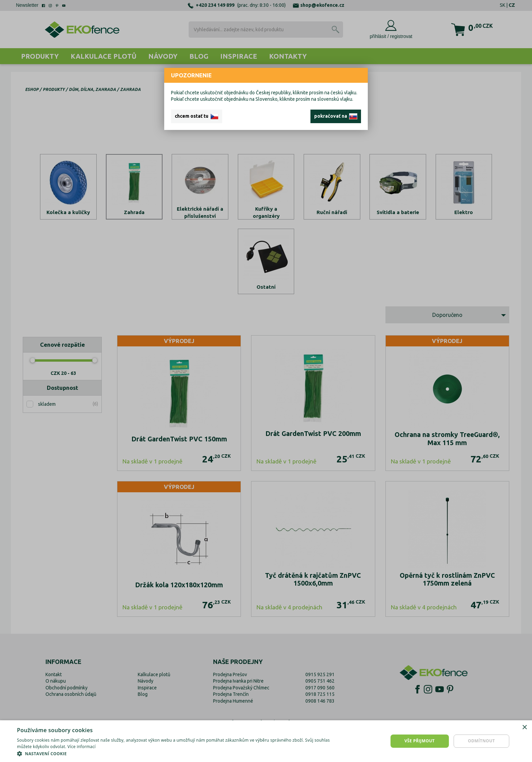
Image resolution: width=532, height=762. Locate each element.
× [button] (524, 728)
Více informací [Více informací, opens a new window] (82, 747)
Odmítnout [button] (481, 741)
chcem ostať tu (197, 116)
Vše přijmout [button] (420, 741)
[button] (178, 754)
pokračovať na (336, 116)
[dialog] (266, 741)
